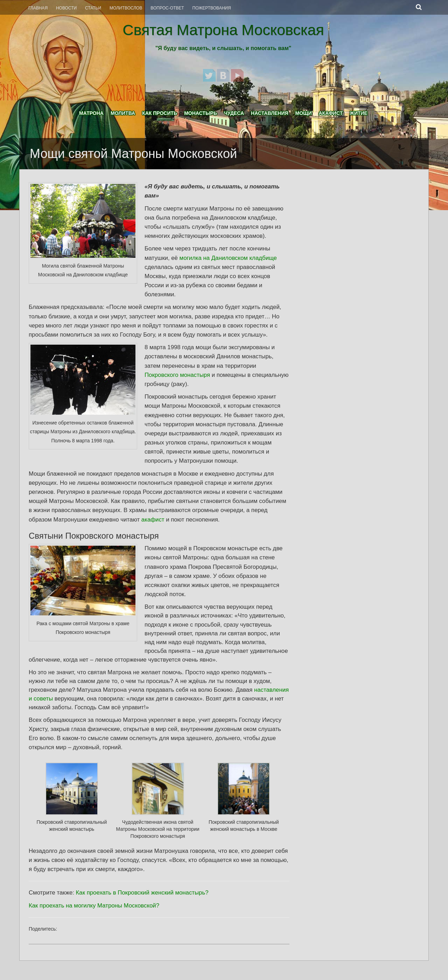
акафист (153, 520)
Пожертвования (212, 8)
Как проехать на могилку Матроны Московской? (94, 906)
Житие (359, 113)
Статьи (93, 8)
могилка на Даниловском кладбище (228, 258)
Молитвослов (126, 8)
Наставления (270, 113)
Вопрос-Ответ (167, 8)
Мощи (304, 113)
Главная (38, 8)
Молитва (123, 113)
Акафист (331, 113)
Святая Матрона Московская (223, 30)
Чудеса (234, 113)
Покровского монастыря (177, 375)
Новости (66, 8)
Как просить (160, 113)
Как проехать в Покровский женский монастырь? (142, 893)
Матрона (91, 113)
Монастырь (201, 113)
